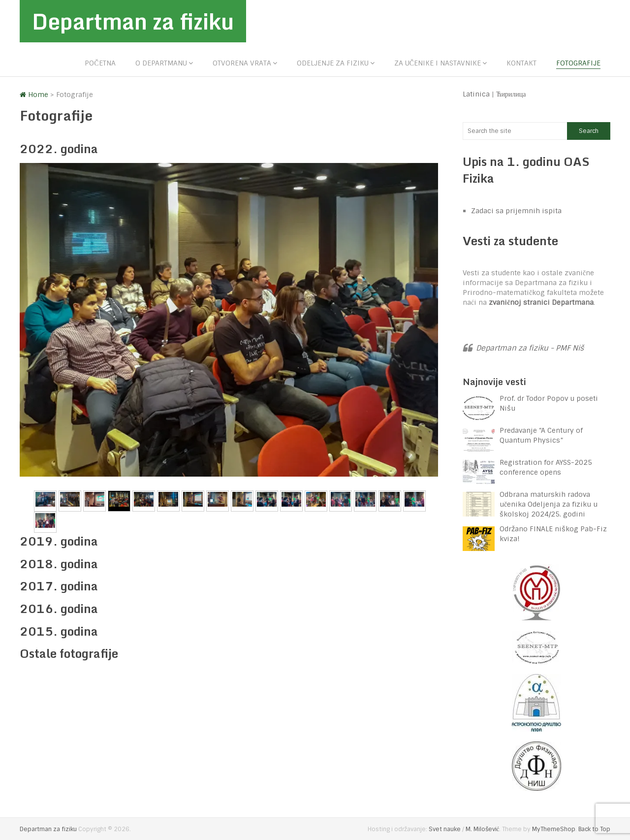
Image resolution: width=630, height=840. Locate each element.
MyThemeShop (554, 829)
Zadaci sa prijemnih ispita (516, 211)
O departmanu (161, 63)
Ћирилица (511, 94)
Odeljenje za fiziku (333, 63)
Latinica (476, 94)
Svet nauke (445, 829)
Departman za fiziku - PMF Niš (530, 348)
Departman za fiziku (133, 21)
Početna (100, 63)
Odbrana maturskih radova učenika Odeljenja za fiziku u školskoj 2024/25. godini (549, 504)
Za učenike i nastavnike (438, 63)
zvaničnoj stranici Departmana (541, 302)
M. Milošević (482, 829)
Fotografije (578, 63)
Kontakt (521, 63)
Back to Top (594, 829)
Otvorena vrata (242, 63)
